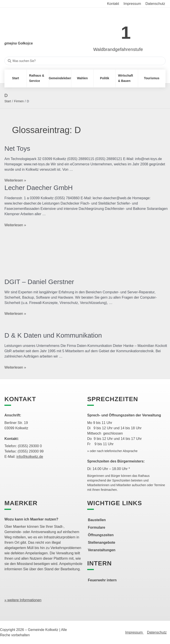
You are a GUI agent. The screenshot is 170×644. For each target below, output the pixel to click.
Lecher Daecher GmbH (39, 188)
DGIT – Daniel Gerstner (39, 282)
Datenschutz (157, 632)
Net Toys (17, 148)
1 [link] (126, 33)
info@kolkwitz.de (30, 457)
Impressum (134, 632)
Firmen (19, 101)
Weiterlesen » (15, 180)
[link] (111, 30)
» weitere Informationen (23, 600)
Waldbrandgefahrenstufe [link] (118, 49)
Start (8, 101)
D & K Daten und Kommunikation (53, 335)
